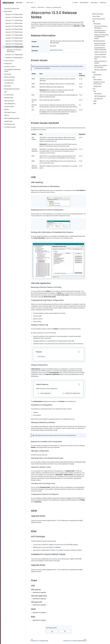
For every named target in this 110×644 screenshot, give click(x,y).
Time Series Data (9, 83)
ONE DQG (33, 7)
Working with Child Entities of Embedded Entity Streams (102, 37)
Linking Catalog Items (100, 54)
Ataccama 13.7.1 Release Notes (14, 20)
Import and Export (9, 101)
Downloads (104, 3)
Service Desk (95, 3)
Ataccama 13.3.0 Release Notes (14, 47)
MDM (94, 72)
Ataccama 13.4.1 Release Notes (14, 35)
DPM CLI (7, 115)
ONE (94, 21)
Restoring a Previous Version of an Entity (100, 44)
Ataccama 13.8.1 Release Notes (14, 14)
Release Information (98, 14)
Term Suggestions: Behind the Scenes (12, 70)
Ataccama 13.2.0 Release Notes (14, 58)
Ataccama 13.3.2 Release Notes (14, 41)
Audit (6, 92)
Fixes (94, 89)
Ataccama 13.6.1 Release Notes (14, 26)
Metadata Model (9, 98)
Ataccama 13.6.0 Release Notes (14, 29)
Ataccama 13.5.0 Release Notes (14, 32)
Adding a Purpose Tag (100, 52)
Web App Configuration (101, 70)
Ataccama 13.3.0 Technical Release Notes (14, 51)
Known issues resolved (99, 19)
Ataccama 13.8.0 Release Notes (14, 17)
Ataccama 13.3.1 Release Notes (14, 44)
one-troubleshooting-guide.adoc (60, 114)
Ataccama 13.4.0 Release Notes (14, 38)
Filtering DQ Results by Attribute (100, 62)
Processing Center (9, 107)
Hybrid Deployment (9, 124)
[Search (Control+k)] (75, 3)
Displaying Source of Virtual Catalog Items (100, 31)
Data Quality (8, 74)
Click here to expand (39, 592)
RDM (94, 77)
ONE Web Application (99, 41)
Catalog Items (8, 64)
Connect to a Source (10, 67)
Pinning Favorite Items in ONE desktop (101, 27)
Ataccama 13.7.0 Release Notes (14, 23)
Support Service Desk (56, 50)
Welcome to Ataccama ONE (12, 9)
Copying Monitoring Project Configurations (100, 49)
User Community (85, 3)
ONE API (7, 110)
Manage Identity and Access (12, 89)
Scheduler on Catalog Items (100, 58)
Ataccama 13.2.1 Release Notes (14, 55)
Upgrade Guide (8, 121)
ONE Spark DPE (99, 99)
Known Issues (96, 16)
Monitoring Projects (10, 77)
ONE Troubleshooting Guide (12, 118)
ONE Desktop (97, 24)
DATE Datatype (98, 80)
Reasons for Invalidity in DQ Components (101, 66)
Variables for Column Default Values (99, 83)
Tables (58, 561)
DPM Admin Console (10, 112)
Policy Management (10, 104)
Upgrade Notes (97, 75)
